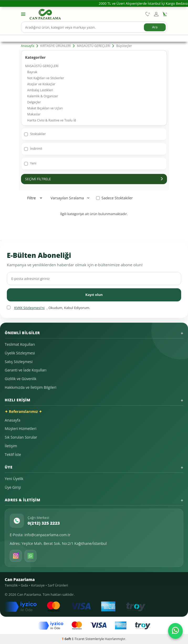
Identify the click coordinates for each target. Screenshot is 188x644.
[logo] (45, 14)
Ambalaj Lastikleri (40, 90)
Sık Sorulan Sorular (21, 437)
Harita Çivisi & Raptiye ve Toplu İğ (52, 120)
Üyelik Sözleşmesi (20, 353)
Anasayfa (28, 46)
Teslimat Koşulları (20, 344)
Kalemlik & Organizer (43, 96)
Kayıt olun (94, 295)
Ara (155, 27)
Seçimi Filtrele (94, 179)
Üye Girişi (13, 487)
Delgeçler (34, 102)
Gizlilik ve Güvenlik (21, 379)
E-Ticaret (78, 639)
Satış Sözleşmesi (19, 362)
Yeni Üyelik (14, 479)
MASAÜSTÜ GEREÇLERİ (94, 46)
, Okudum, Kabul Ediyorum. (48, 308)
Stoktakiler (35, 134)
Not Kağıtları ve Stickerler (46, 78)
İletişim (11, 446)
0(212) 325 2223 (44, 523)
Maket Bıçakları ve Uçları (45, 108)
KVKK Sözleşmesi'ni (29, 308)
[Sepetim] (165, 14)
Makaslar (34, 114)
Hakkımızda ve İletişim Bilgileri (30, 387)
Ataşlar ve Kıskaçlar (41, 84)
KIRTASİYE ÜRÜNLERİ (55, 46)
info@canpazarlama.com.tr (48, 535)
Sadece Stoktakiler (114, 198)
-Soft (67, 639)
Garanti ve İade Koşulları (26, 370)
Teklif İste (13, 454)
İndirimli (33, 149)
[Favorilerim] (148, 14)
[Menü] (23, 14)
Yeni (30, 163)
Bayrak (32, 72)
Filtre (35, 198)
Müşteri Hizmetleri (20, 429)
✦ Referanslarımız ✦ (23, 411)
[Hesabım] (156, 14)
